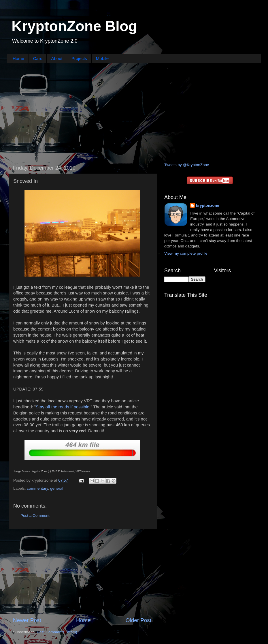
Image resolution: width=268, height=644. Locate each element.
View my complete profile (186, 253)
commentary (37, 488)
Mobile (102, 58)
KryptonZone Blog (74, 26)
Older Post (138, 620)
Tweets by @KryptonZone (187, 165)
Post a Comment (35, 516)
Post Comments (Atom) (57, 632)
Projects (79, 58)
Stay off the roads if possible (63, 407)
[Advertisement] (134, 112)
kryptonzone (207, 205)
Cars (38, 58)
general (57, 488)
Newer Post (27, 620)
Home (18, 58)
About (57, 58)
